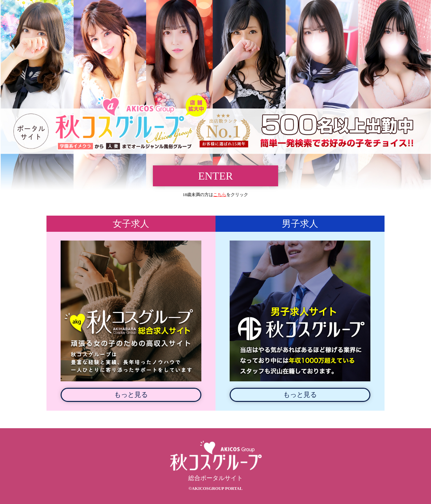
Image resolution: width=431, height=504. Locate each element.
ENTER (215, 176)
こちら (220, 195)
